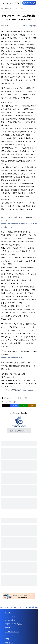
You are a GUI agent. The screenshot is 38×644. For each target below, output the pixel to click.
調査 (26, 398)
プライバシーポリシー (12, 631)
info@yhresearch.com (25, 390)
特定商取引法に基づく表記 (13, 624)
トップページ (5, 607)
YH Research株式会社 (30, 26)
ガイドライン (9, 635)
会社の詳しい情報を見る (19, 431)
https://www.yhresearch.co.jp (12, 358)
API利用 (7, 639)
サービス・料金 (10, 616)
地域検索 (8, 8)
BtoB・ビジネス (18, 398)
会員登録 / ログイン (29, 3)
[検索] (19, 3)
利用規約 (8, 628)
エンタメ (16, 8)
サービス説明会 (10, 620)
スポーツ (24, 8)
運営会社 (8, 612)
